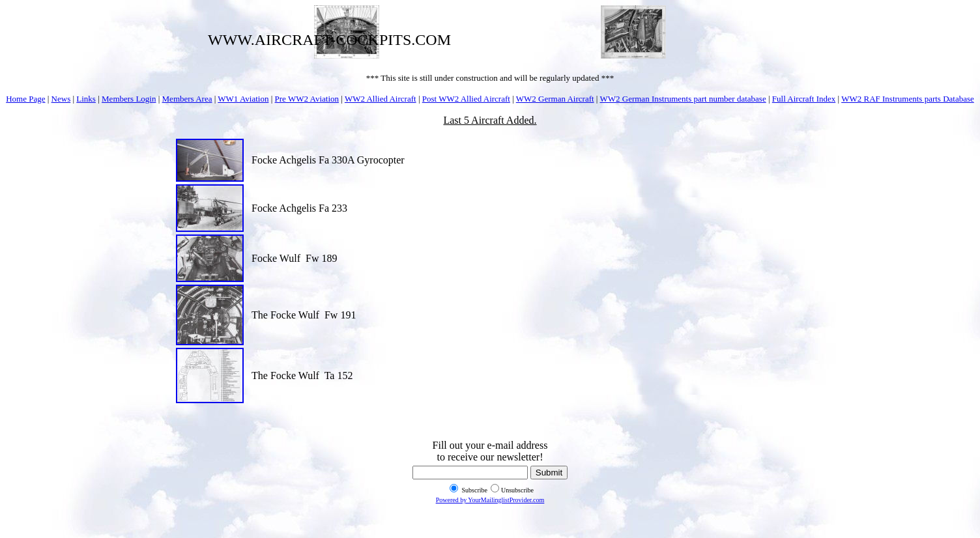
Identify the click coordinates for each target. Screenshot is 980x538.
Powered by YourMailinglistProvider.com (490, 500)
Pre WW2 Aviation (307, 99)
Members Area (187, 99)
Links (86, 99)
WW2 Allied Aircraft (381, 99)
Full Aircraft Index (804, 99)
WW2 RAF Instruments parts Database (908, 99)
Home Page (25, 99)
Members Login (129, 99)
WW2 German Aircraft (555, 99)
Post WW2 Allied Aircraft (466, 99)
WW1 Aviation (243, 99)
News (61, 99)
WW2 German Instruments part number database (683, 99)
